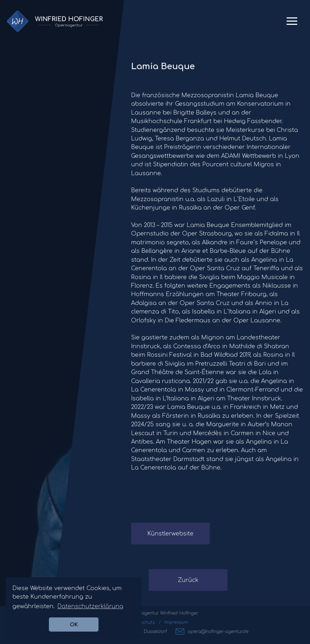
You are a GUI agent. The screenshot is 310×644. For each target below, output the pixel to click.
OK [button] (74, 624)
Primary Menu (292, 24)
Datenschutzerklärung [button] (90, 606)
